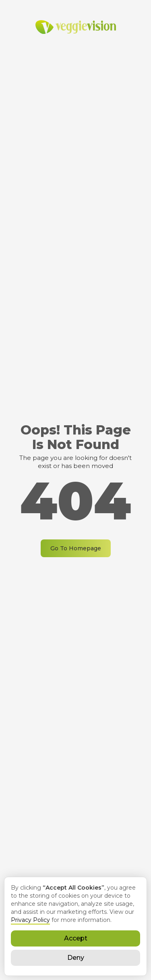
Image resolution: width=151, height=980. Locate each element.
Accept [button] (76, 938)
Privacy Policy (30, 920)
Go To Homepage (76, 548)
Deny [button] (76, 958)
